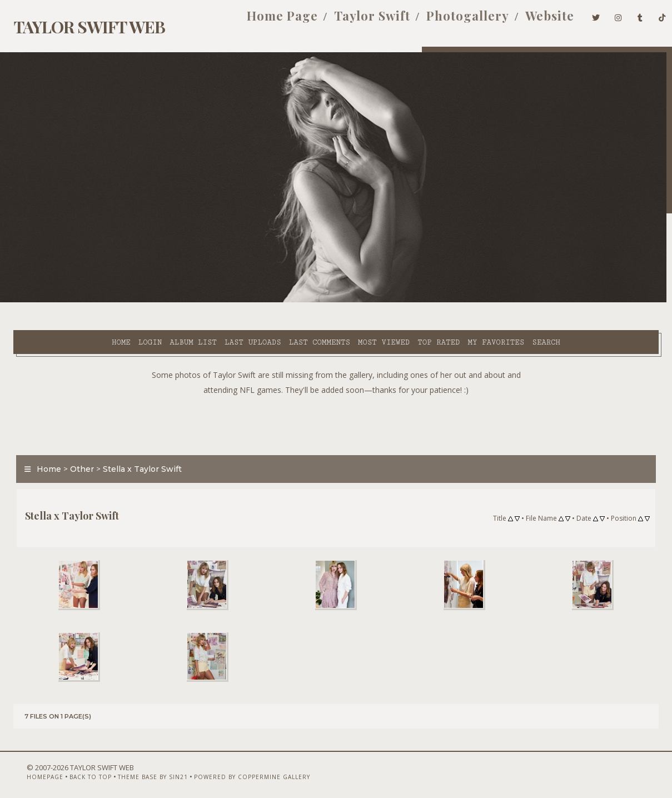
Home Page (265, 21)
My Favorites (406, 301)
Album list (103, 301)
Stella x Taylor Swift (136, 441)
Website (532, 21)
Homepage (25, 769)
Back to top (71, 769)
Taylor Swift (354, 21)
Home (31, 301)
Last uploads (162, 301)
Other (75, 441)
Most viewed (293, 301)
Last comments (229, 301)
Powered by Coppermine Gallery (232, 769)
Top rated (348, 301)
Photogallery (450, 21)
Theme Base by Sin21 (133, 769)
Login (59, 301)
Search (456, 301)
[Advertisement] (336, 395)
